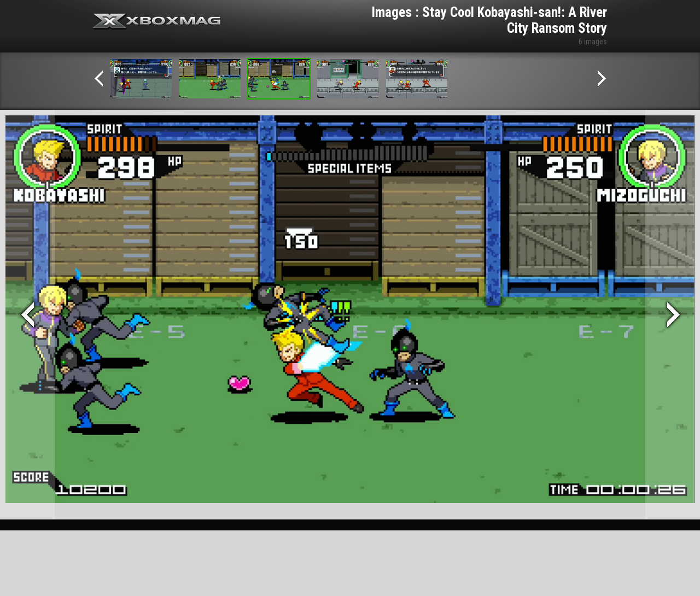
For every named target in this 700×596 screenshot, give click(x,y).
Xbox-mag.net (157, 22)
